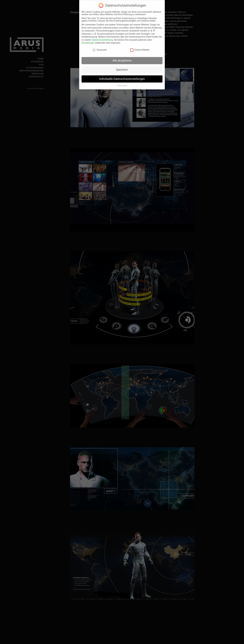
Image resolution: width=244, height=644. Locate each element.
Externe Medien (140, 47)
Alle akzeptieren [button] (122, 58)
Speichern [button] (122, 67)
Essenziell (99, 47)
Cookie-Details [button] (122, 83)
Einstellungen (88, 40)
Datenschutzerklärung (102, 37)
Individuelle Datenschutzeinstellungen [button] (122, 76)
